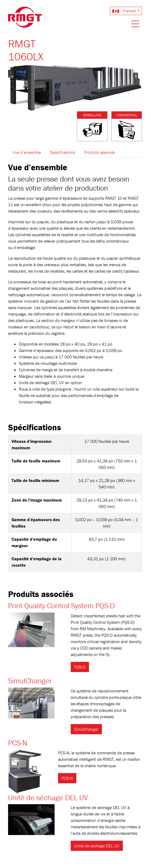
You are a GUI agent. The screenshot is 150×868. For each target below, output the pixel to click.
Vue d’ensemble (27, 152)
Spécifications (62, 152)
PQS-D (80, 667)
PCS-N (18, 743)
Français (124, 11)
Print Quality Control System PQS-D (61, 606)
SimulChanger (30, 681)
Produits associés (100, 152)
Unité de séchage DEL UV (48, 797)
